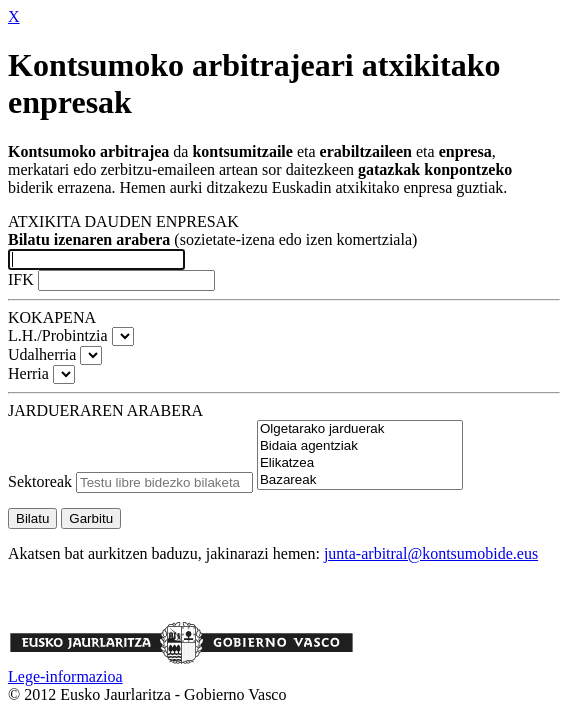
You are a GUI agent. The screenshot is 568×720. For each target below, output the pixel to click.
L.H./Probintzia (58, 335)
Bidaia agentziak (360, 446)
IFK (23, 279)
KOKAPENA (52, 317)
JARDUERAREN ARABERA (105, 410)
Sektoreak (40, 481)
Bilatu (32, 518)
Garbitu (91, 518)
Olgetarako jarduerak (360, 429)
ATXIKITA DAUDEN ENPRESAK (123, 221)
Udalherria (42, 354)
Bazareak (360, 480)
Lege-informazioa (65, 676)
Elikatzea (360, 463)
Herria (28, 373)
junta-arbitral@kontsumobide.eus (431, 553)
